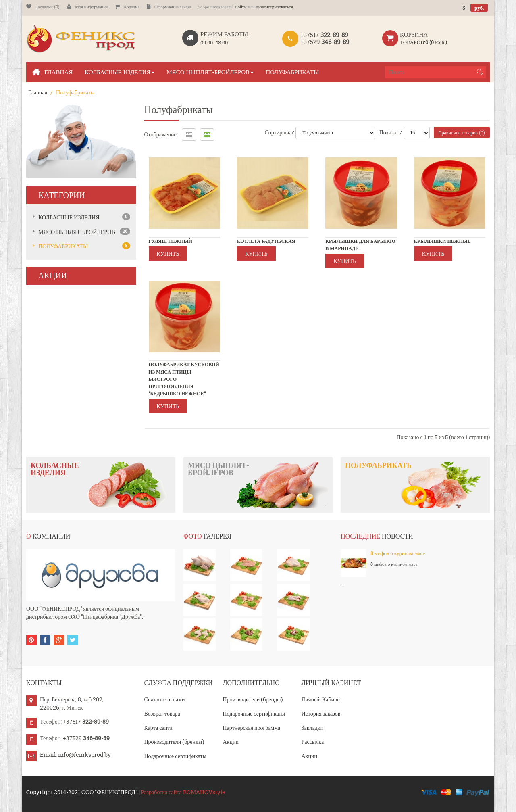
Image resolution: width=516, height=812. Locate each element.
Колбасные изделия (69, 217)
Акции (231, 742)
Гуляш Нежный (171, 241)
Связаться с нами (165, 699)
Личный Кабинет (322, 699)
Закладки (313, 727)
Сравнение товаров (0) (462, 133)
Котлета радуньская (266, 241)
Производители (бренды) (174, 742)
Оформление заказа (169, 7)
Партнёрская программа (252, 727)
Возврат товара (162, 713)
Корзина (127, 7)
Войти (240, 7)
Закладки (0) (43, 7)
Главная (38, 92)
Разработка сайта (161, 792)
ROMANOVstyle (204, 792)
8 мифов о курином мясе (398, 553)
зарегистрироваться (275, 7)
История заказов (321, 713)
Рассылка (313, 742)
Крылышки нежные (442, 241)
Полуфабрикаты (75, 92)
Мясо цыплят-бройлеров (77, 232)
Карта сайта (158, 727)
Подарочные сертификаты (175, 756)
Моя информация (87, 7)
